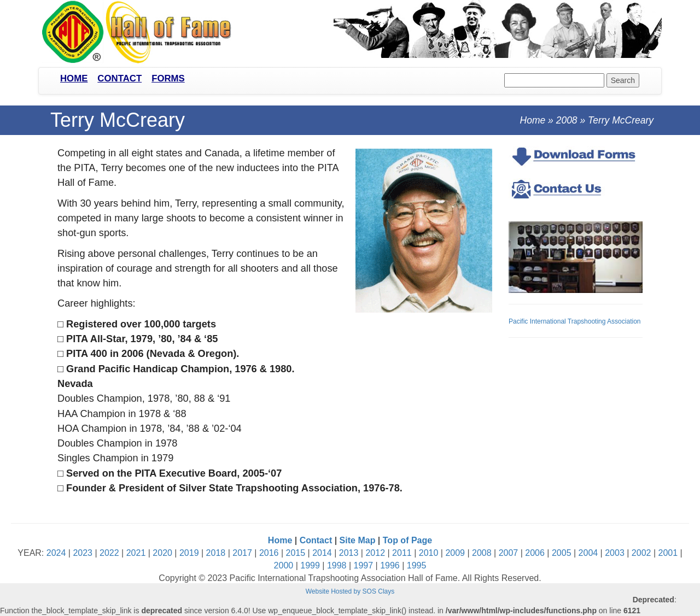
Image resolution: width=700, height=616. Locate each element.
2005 (562, 553)
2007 (509, 553)
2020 (162, 553)
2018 (216, 553)
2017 (242, 553)
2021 (136, 553)
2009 (455, 553)
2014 (322, 553)
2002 (641, 553)
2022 (109, 553)
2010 (429, 553)
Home (74, 78)
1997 (364, 565)
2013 (349, 553)
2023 (83, 553)
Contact (119, 78)
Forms (168, 78)
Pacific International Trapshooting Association (574, 321)
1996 (390, 565)
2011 (402, 553)
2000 (284, 565)
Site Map (358, 540)
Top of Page (407, 540)
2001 (668, 553)
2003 (615, 553)
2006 (535, 553)
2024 (56, 553)
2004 (588, 553)
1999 (310, 565)
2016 (269, 553)
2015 (296, 553)
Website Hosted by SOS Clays (350, 591)
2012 (375, 553)
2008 (567, 120)
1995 (417, 565)
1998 (337, 565)
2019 (189, 553)
